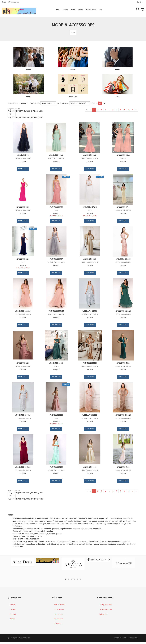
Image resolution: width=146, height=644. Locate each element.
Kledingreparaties (105, 609)
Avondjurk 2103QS (23, 467)
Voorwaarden (133, 638)
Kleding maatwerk (105, 605)
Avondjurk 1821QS (56, 311)
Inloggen (13, 614)
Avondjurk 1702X (90, 207)
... (109, 110)
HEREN (117, 70)
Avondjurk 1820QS (23, 311)
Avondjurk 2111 (90, 467)
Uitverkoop (58, 624)
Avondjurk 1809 (90, 259)
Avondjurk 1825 (23, 363)
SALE (118, 97)
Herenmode (59, 614)
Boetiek (13, 605)
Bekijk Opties (23, 169)
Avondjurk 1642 (90, 155)
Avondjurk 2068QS (123, 415)
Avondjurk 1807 (56, 259)
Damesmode (59, 609)
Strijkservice (103, 614)
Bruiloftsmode (60, 605)
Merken (12, 619)
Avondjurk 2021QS (23, 415)
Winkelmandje (13, 2)
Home (4, 2)
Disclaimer (117, 638)
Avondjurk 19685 (90, 363)
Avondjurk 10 (23, 155)
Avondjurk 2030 (56, 415)
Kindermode (59, 619)
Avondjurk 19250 (56, 363)
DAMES (73, 70)
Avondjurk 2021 (123, 363)
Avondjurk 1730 (123, 207)
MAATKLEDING (73, 97)
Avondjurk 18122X (123, 259)
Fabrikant (65, 103)
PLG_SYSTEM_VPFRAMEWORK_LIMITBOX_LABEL (25, 111)
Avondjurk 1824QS (123, 311)
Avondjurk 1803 (23, 259)
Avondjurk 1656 (23, 207)
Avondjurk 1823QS (90, 311)
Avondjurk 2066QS (90, 415)
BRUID (29, 70)
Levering (125, 638)
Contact (13, 609)
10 (128, 110)
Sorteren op (35, 103)
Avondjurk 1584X (56, 155)
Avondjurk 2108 (56, 467)
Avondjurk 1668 (56, 207)
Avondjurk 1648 (123, 155)
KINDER (29, 97)
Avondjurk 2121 (123, 467)
